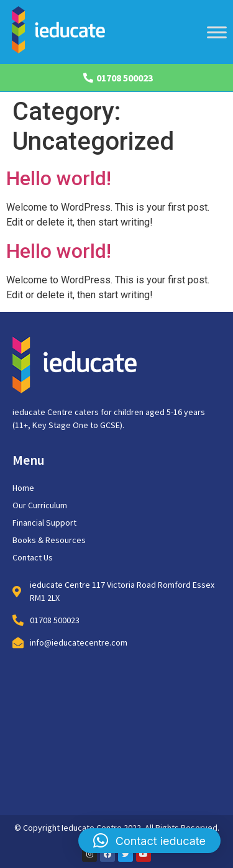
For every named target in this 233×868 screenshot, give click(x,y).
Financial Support (44, 523)
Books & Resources (49, 540)
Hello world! (59, 178)
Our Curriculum (40, 505)
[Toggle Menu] (217, 32)
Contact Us (33, 557)
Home (23, 488)
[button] (149, 841)
